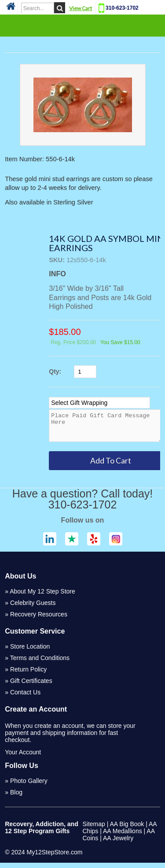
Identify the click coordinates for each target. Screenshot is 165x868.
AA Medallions (123, 836)
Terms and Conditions (40, 663)
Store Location (30, 652)
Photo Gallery (29, 786)
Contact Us (25, 697)
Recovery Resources (39, 619)
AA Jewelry (118, 843)
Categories (83, 25)
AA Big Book (127, 829)
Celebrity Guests (33, 608)
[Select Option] (99, 403)
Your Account (23, 757)
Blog (16, 798)
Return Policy (28, 675)
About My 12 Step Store (42, 597)
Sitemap (94, 829)
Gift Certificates (31, 686)
